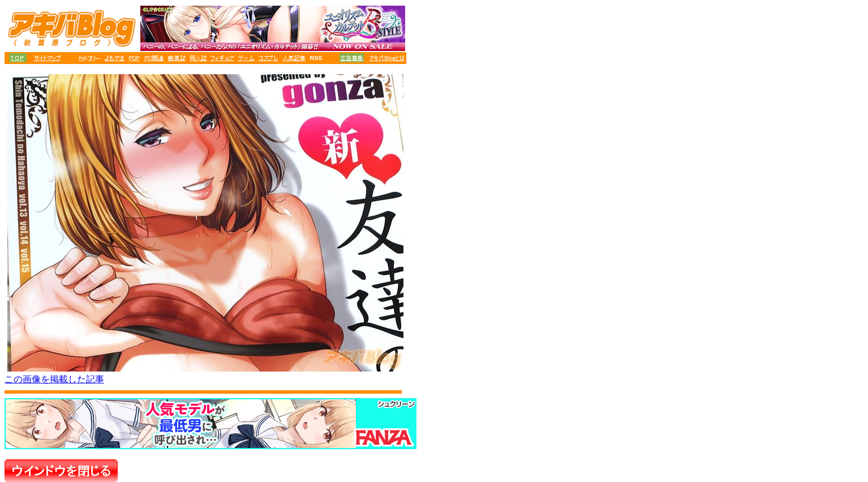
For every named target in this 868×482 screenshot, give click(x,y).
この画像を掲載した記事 (54, 379)
